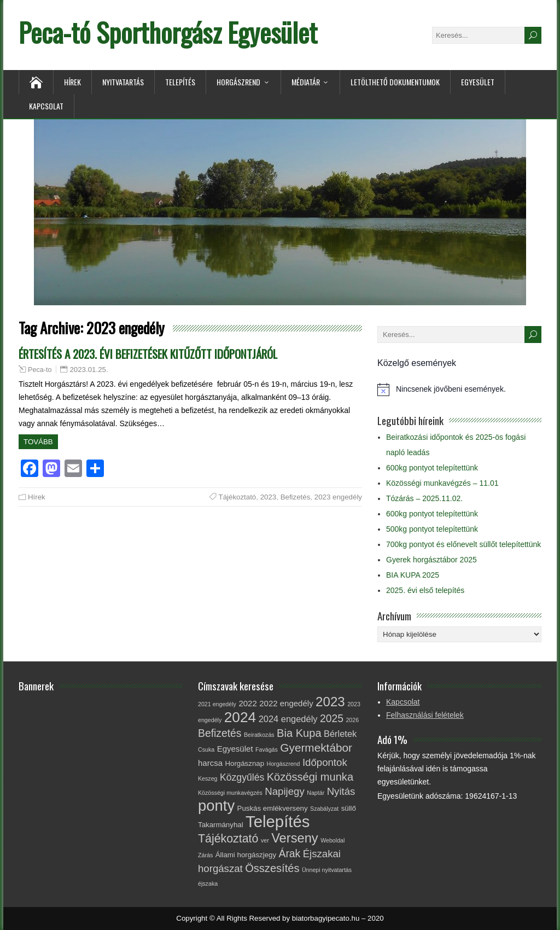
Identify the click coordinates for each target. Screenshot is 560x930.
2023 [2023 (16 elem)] (330, 702)
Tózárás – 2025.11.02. (424, 498)
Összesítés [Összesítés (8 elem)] (272, 868)
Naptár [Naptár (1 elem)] (316, 793)
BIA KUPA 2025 (413, 575)
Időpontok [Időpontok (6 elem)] (325, 762)
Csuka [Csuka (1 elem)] (206, 749)
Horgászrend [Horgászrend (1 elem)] (283, 764)
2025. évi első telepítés (425, 590)
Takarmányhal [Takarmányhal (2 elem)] (221, 825)
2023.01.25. (89, 370)
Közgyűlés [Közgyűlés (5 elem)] (242, 777)
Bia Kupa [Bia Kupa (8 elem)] (299, 733)
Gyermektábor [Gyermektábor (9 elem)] (316, 748)
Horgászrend (238, 82)
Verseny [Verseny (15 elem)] (295, 838)
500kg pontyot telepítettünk (432, 529)
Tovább (38, 442)
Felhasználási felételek (425, 715)
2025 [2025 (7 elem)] (332, 718)
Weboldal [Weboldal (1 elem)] (332, 840)
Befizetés (296, 497)
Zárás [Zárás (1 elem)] (205, 855)
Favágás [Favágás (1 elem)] (267, 749)
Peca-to (40, 370)
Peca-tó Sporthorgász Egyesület (168, 32)
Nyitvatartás (123, 82)
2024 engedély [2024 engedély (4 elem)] (288, 719)
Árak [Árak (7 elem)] (290, 853)
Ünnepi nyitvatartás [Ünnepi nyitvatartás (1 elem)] (327, 870)
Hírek (72, 82)
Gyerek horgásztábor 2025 (431, 560)
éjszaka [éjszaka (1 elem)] (208, 884)
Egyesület (478, 82)
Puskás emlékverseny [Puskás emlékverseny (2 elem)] (273, 808)
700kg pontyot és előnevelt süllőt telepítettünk (463, 544)
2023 (269, 497)
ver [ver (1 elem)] (265, 840)
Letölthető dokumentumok (395, 82)
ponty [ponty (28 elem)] (216, 806)
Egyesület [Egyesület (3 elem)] (235, 749)
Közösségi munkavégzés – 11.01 (442, 483)
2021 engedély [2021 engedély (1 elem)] (217, 704)
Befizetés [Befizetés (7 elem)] (220, 733)
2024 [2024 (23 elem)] (240, 717)
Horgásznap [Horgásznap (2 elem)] (244, 763)
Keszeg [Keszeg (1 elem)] (208, 778)
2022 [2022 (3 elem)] (247, 703)
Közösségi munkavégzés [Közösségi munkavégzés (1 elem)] (230, 793)
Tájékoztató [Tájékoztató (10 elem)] (228, 839)
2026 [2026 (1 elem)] (352, 720)
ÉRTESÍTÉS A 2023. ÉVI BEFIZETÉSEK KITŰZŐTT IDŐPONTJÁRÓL (148, 354)
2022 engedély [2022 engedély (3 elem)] (286, 703)
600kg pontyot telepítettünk (432, 468)
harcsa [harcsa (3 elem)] (210, 763)
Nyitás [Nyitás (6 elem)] (341, 791)
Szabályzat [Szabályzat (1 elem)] (324, 809)
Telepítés (180, 82)
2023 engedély (338, 497)
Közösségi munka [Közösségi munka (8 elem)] (310, 777)
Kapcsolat (46, 106)
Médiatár (306, 82)
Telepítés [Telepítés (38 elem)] (278, 821)
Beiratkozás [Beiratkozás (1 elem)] (259, 735)
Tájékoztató (238, 497)
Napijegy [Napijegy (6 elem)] (284, 791)
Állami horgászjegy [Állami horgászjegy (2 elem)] (246, 855)
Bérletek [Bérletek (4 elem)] (340, 734)
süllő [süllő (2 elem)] (349, 808)
